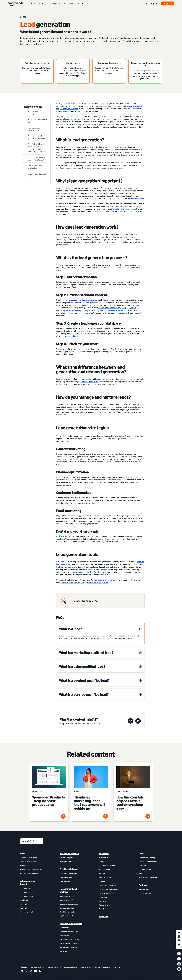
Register (168, 3)
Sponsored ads (26, 888)
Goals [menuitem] (23, 853)
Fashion (102, 873)
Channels (103, 917)
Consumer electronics (107, 865)
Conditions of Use (38, 967)
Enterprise (55, 3)
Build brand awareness (28, 858)
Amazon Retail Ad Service (69, 943)
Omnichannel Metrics (67, 912)
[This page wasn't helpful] (131, 721)
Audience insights (66, 858)
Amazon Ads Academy (147, 858)
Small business (38, 3)
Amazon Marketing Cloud (87, 572)
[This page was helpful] (138, 721)
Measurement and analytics (68, 890)
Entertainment (105, 869)
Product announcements (148, 862)
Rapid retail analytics (67, 916)
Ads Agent (64, 951)
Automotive (104, 858)
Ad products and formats (28, 883)
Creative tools (65, 881)
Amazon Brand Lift (67, 900)
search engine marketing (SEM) (112, 308)
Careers (117, 967)
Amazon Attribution (67, 896)
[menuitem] (32, 902)
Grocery (102, 881)
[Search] (146, 4)
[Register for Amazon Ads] (87, 601)
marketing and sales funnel (123, 209)
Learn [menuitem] (141, 853)
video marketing (74, 310)
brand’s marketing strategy (77, 119)
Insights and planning (69, 853)
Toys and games (105, 905)
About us (24, 967)
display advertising (91, 310)
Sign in (154, 3)
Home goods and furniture (109, 889)
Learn (80, 3)
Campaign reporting (67, 908)
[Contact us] (73, 63)
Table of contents (33, 107)
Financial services (105, 877)
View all (23, 916)
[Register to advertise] (37, 63)
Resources (142, 865)
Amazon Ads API (66, 936)
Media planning (65, 862)
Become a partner (145, 893)
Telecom (102, 901)
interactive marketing (114, 310)
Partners (69, 3)
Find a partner (144, 889)
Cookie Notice (86, 967)
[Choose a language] (32, 841)
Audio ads (24, 908)
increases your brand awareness (83, 300)
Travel (101, 909)
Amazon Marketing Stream (70, 904)
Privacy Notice (53, 967)
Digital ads (61, 536)
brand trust (74, 336)
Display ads (24, 900)
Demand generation (90, 382)
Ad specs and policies (146, 869)
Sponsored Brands (27, 896)
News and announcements (148, 877)
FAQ (140, 873)
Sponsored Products (28, 892)
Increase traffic (26, 865)
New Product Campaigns (69, 947)
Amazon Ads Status (103, 967)
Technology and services (71, 924)
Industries (104, 853)
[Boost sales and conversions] (145, 65)
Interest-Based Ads (70, 967)
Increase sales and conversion (31, 869)
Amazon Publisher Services (70, 939)
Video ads (24, 904)
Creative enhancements (68, 873)
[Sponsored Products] (109, 63)
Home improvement (107, 893)
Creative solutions (68, 869)
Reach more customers (29, 862)
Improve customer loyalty (30, 873)
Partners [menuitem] (143, 885)
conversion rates (137, 198)
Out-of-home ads (27, 912)
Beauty (102, 862)
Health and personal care (108, 885)
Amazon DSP (64, 928)
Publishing (103, 897)
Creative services (66, 877)
